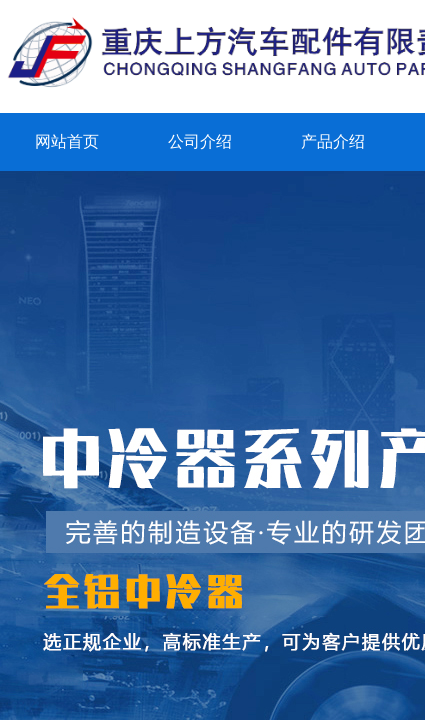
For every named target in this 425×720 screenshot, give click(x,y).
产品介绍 (333, 141)
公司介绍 (200, 141)
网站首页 (67, 141)
